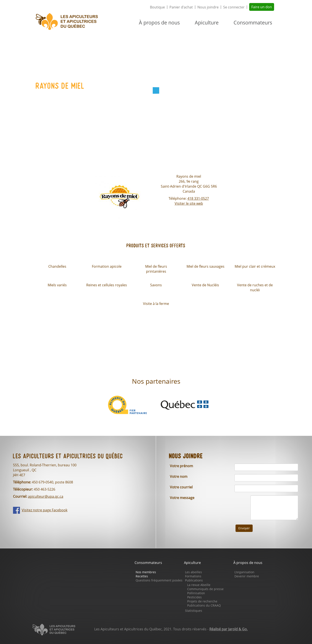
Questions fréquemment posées (159, 580)
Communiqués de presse (205, 589)
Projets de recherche (202, 601)
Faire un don (262, 7)
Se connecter (234, 7)
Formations (193, 576)
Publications (194, 580)
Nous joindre (208, 7)
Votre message (182, 498)
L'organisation (244, 572)
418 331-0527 (198, 198)
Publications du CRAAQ (204, 605)
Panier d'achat (181, 7)
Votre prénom (181, 466)
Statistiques (194, 611)
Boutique (157, 7)
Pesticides (194, 597)
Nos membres (146, 572)
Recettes (142, 576)
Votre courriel (181, 487)
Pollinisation (196, 593)
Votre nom (179, 477)
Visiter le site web (189, 203)
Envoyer (244, 528)
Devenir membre (247, 576)
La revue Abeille (199, 585)
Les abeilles (193, 572)
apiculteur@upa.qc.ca (46, 496)
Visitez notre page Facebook (45, 510)
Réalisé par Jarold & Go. (228, 629)
